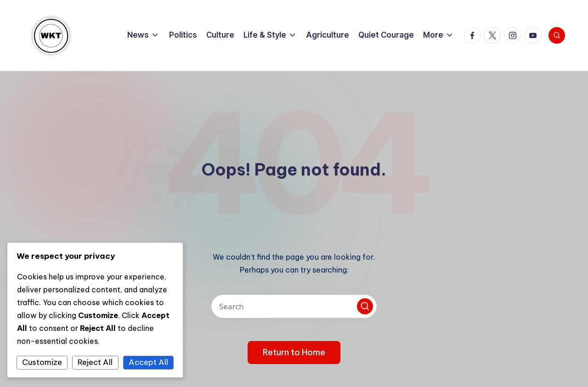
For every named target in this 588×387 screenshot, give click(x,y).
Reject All (95, 362)
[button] (365, 306)
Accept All (148, 362)
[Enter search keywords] (294, 306)
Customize (42, 362)
